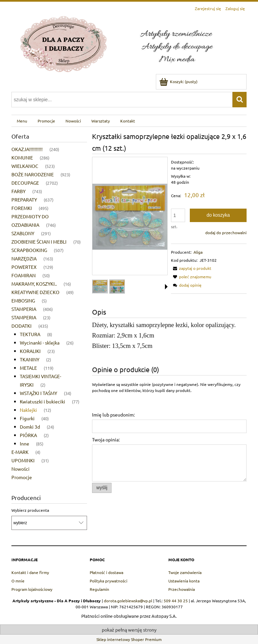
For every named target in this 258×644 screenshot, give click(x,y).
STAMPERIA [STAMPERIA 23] (24, 317)
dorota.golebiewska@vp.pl (128, 601)
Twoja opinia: (106, 439)
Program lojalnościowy (32, 589)
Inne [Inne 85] (25, 443)
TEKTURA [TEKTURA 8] (30, 334)
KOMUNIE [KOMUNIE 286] (22, 157)
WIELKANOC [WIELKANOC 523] (25, 166)
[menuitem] (22, 121)
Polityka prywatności (109, 581)
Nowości (20, 469)
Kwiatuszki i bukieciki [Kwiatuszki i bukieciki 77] (42, 401)
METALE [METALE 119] (28, 368)
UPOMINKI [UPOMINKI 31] (23, 460)
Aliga (198, 252)
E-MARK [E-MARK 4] (20, 452)
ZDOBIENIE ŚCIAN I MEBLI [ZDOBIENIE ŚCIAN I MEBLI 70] (39, 242)
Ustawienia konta (184, 581)
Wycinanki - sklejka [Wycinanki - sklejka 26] (40, 343)
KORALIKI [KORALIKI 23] (30, 351)
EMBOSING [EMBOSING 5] (23, 300)
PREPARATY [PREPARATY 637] (24, 200)
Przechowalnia (182, 589)
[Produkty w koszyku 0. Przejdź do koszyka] (179, 81)
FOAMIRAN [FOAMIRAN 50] (24, 275)
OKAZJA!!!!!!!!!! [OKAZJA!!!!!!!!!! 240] (27, 149)
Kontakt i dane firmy (30, 572)
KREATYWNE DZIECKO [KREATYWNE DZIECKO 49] (35, 292)
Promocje (22, 477)
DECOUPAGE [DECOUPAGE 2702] (25, 183)
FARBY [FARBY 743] (18, 191)
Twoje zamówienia (185, 572)
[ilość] (178, 215)
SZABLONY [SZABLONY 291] (23, 233)
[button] (191, 268)
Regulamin (99, 589)
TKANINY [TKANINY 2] (30, 359)
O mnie (18, 581)
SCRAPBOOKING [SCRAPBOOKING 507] (29, 250)
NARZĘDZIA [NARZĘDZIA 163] (24, 258)
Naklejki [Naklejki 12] (28, 410)
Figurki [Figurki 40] (27, 418)
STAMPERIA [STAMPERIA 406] (24, 309)
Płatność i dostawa (106, 572)
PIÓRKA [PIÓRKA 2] (28, 435)
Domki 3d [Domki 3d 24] (30, 427)
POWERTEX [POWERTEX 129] (24, 267)
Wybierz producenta (30, 510)
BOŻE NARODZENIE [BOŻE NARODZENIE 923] (33, 174)
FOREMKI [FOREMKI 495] (22, 208)
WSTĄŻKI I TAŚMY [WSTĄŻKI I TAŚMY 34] (38, 393)
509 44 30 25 (176, 601)
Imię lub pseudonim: (113, 415)
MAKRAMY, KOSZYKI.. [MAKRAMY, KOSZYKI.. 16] (34, 284)
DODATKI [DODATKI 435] (21, 326)
